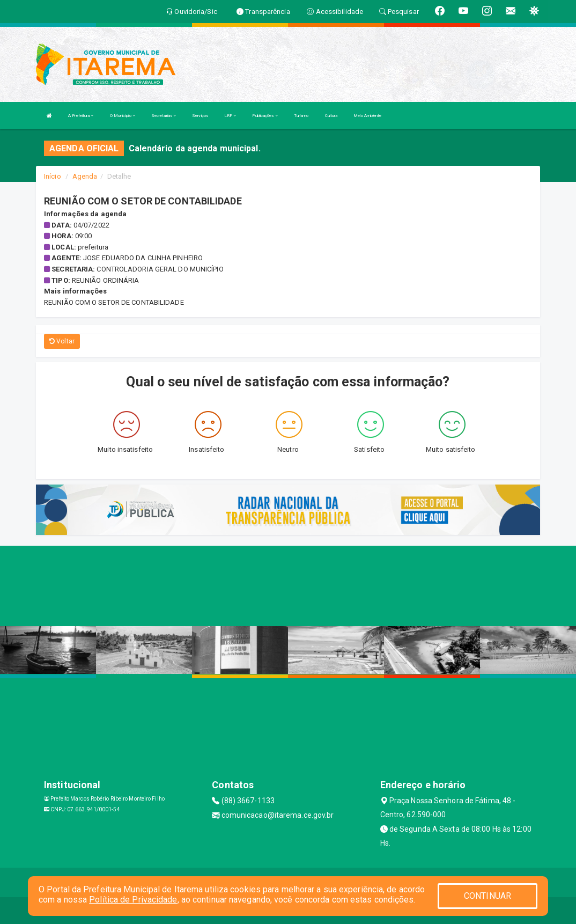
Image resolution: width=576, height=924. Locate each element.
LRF (230, 116)
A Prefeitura (81, 116)
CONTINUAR (488, 896)
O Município (123, 116)
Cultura (331, 116)
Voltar (62, 341)
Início (53, 176)
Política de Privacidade (133, 900)
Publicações (265, 116)
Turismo (301, 116)
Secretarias (164, 116)
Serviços (200, 116)
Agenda (85, 176)
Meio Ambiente (367, 116)
